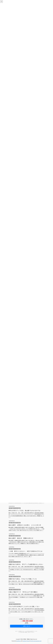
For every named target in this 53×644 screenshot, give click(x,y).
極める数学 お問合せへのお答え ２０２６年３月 (25, 525)
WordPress (19, 641)
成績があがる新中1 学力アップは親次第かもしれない (26, 564)
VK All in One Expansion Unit (36, 641)
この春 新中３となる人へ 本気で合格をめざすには (25, 551)
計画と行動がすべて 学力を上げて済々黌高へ (23, 592)
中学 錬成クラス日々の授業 (15, 508)
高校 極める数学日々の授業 (15, 523)
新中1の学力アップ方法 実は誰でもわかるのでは (24, 511)
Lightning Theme (26, 641)
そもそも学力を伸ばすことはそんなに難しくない (24, 606)
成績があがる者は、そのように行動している (23, 579)
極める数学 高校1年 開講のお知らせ (21, 538)
